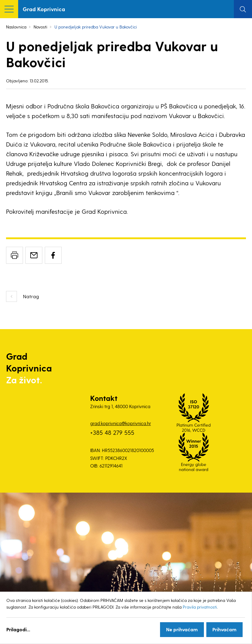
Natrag (31, 296)
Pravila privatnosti (200, 607)
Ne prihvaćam (182, 629)
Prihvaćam (224, 629)
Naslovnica (16, 27)
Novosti (40, 27)
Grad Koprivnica (44, 9)
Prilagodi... (18, 629)
